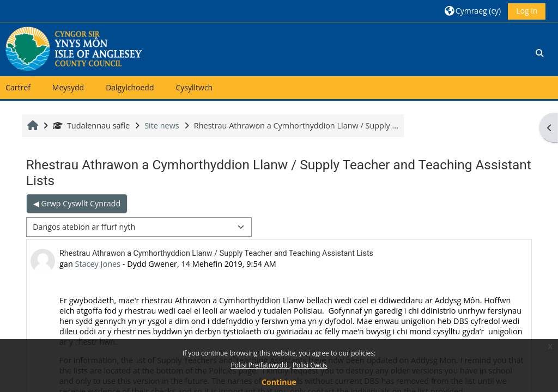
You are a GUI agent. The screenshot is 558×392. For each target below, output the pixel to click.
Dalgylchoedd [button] (130, 87)
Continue (279, 382)
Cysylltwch (194, 87)
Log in (527, 11)
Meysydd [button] (68, 87)
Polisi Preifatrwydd (260, 365)
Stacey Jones (98, 264)
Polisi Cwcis (310, 365)
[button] (473, 11)
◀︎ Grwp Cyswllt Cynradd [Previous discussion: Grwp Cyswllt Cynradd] (77, 203)
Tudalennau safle (91, 125)
